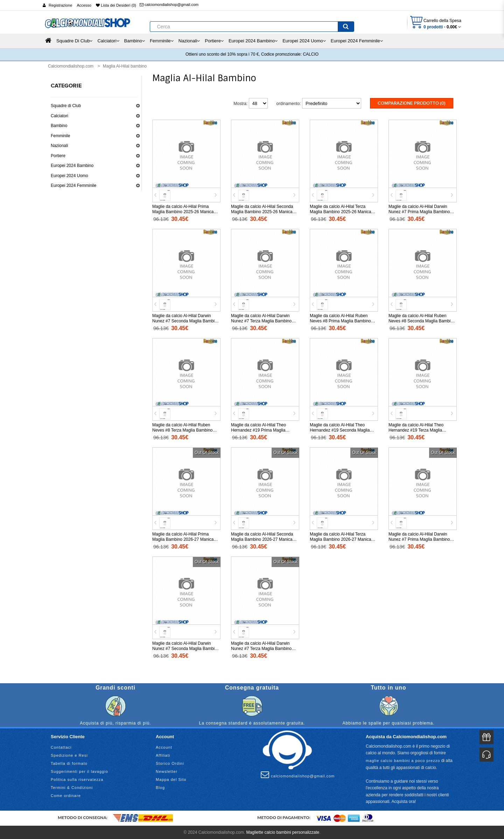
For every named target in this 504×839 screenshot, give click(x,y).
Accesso (84, 5)
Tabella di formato (69, 763)
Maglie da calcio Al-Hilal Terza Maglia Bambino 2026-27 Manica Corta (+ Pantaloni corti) (340, 539)
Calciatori (59, 116)
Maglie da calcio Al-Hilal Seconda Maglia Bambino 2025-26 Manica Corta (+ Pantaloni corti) (262, 211)
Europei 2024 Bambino (72, 166)
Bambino (59, 126)
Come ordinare (66, 795)
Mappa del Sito (171, 779)
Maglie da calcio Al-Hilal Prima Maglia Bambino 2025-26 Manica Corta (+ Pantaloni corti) (183, 211)
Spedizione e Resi (69, 755)
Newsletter (167, 771)
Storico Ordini (170, 763)
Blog (160, 787)
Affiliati (163, 755)
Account (164, 747)
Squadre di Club (66, 106)
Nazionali (59, 146)
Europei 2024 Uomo (69, 176)
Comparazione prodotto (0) (412, 103)
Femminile (60, 136)
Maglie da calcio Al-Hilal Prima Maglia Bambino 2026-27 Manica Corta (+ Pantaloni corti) (183, 539)
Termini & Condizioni (72, 787)
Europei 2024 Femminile (73, 186)
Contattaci (61, 747)
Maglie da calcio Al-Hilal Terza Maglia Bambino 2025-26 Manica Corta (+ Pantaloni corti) (340, 211)
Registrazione (60, 5)
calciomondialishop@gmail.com (169, 5)
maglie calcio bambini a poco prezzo (403, 760)
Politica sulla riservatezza (77, 779)
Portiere (58, 156)
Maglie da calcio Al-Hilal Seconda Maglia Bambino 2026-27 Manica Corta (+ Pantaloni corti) (262, 539)
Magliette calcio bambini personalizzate (283, 832)
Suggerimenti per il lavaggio (79, 771)
